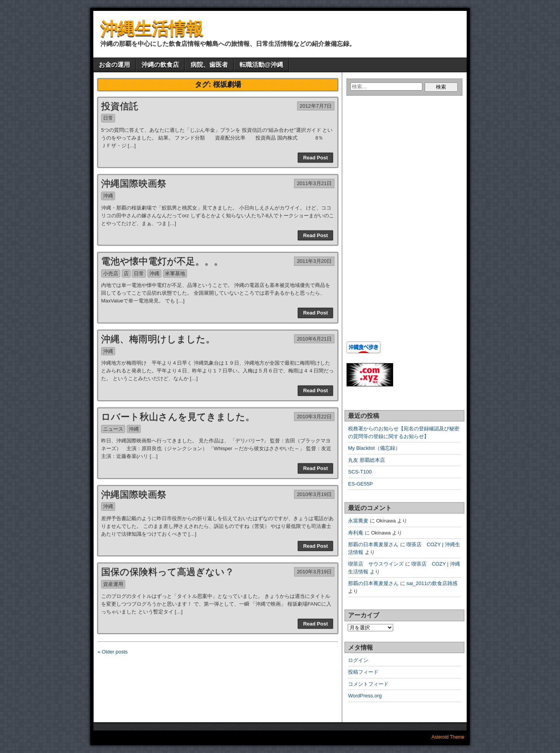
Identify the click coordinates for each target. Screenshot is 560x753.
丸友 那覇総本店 (367, 460)
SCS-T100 (360, 472)
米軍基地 (175, 273)
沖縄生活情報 (152, 29)
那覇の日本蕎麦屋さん (373, 544)
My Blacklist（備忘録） (374, 448)
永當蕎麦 (358, 521)
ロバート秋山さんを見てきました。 (178, 417)
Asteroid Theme (448, 737)
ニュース (113, 429)
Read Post (315, 158)
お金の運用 (114, 65)
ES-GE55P (360, 484)
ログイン (358, 660)
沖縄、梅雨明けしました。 (158, 339)
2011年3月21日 (314, 183)
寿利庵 (356, 533)
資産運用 (113, 584)
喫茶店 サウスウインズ (376, 564)
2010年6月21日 (314, 339)
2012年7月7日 (316, 106)
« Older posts (113, 652)
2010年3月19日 (314, 494)
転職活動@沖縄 (261, 65)
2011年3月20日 (314, 261)
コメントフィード (368, 684)
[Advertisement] (395, 173)
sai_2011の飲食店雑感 (432, 583)
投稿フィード (363, 672)
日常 (108, 118)
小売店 (111, 273)
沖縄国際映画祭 (134, 183)
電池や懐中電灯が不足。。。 (162, 261)
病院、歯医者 (209, 65)
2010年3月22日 (314, 417)
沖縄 (108, 196)
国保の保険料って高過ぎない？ (168, 572)
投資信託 (120, 106)
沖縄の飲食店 (160, 65)
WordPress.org (365, 696)
